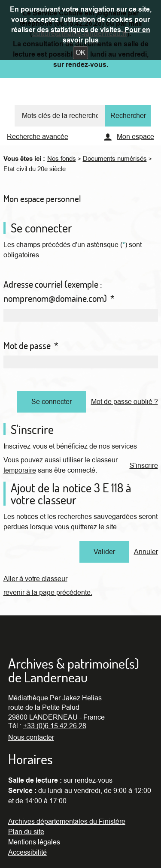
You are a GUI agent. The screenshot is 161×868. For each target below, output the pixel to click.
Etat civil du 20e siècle (35, 169)
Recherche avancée (38, 137)
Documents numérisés (115, 159)
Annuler (146, 552)
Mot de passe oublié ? (125, 402)
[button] (80, 53)
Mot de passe (31, 346)
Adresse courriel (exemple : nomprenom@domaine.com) (59, 291)
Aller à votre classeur (35, 579)
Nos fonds (62, 159)
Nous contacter (31, 738)
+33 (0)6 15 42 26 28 (55, 726)
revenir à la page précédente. (48, 593)
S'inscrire (144, 466)
